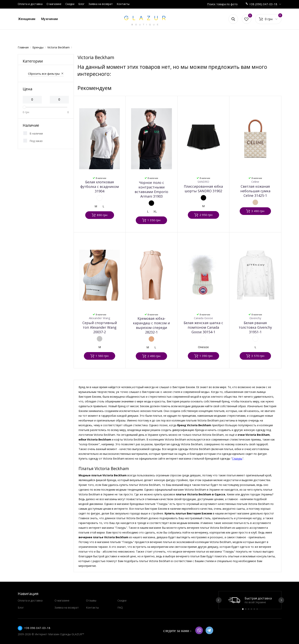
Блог (81, 4)
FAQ (120, 608)
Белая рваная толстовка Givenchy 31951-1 (255, 327)
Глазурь (237, 459)
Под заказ (36, 141)
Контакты (123, 4)
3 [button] (249, 609)
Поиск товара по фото (222, 4)
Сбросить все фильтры (44, 74)
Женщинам (27, 19)
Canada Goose (203, 318)
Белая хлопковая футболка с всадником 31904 (100, 187)
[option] (250, 600)
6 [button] (257, 609)
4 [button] (251, 609)
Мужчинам (49, 19)
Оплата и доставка (30, 4)
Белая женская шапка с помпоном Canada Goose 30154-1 (203, 327)
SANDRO (203, 182)
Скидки (70, 4)
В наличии (36, 133)
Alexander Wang (100, 318)
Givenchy (255, 318)
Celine (255, 182)
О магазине (54, 4)
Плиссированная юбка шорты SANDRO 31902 (203, 189)
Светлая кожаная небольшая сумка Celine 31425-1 (255, 191)
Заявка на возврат (101, 4)
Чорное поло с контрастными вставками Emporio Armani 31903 (151, 189)
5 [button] (254, 609)
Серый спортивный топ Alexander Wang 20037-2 (100, 327)
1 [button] (243, 609)
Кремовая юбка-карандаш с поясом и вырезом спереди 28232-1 (151, 325)
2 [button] (246, 609)
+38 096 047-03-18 (37, 628)
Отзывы (91, 600)
